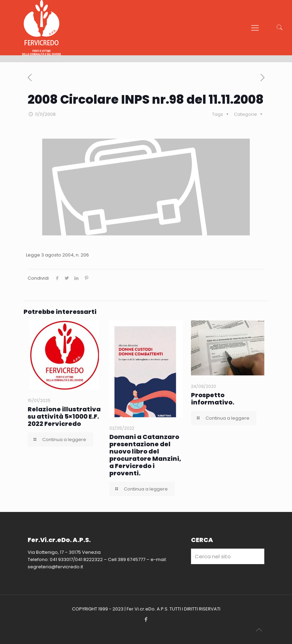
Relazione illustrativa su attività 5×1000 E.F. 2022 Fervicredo (64, 416)
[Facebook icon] (146, 619)
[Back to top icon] (259, 630)
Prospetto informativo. (213, 399)
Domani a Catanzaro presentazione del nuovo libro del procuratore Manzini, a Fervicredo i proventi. (145, 455)
